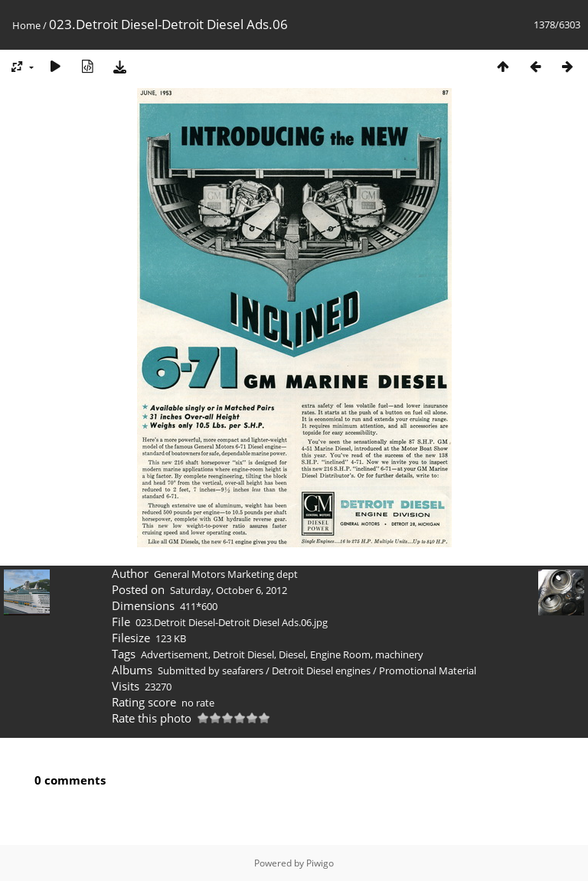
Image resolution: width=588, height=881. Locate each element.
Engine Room (340, 654)
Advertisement (175, 654)
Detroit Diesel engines (321, 671)
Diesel (292, 654)
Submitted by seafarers (211, 671)
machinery (399, 654)
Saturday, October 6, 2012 (229, 590)
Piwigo (320, 863)
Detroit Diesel (243, 654)
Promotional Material (428, 671)
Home (26, 25)
